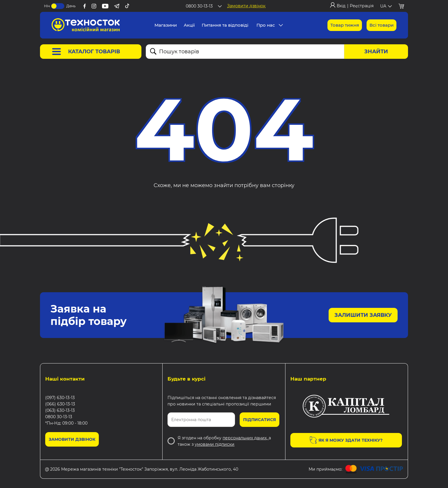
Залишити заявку (363, 315)
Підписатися (259, 420)
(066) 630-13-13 (60, 404)
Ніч (47, 6)
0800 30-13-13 (59, 417)
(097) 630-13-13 (60, 398)
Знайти (376, 52)
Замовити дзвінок (246, 6)
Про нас (266, 25)
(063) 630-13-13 (60, 410)
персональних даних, (246, 438)
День (71, 6)
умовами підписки (215, 444)
